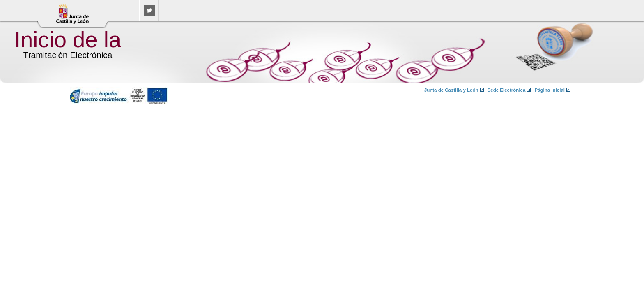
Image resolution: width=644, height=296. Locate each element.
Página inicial (550, 90)
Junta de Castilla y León (451, 90)
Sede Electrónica (507, 90)
